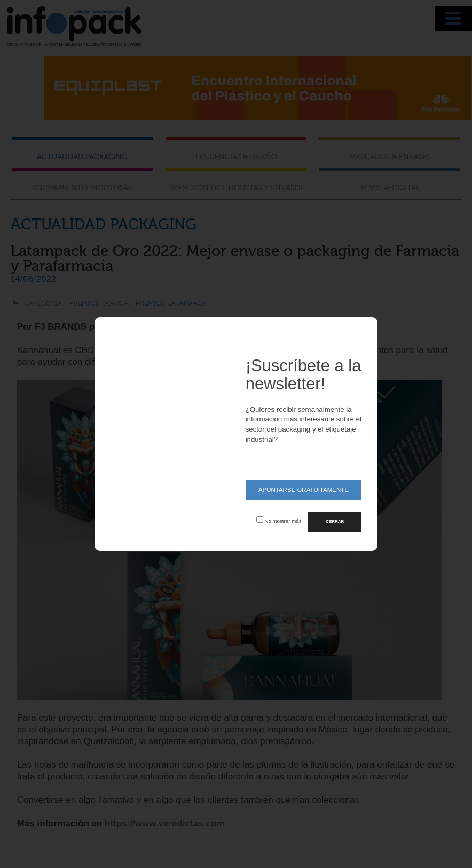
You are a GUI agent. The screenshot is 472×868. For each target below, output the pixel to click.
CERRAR (335, 522)
